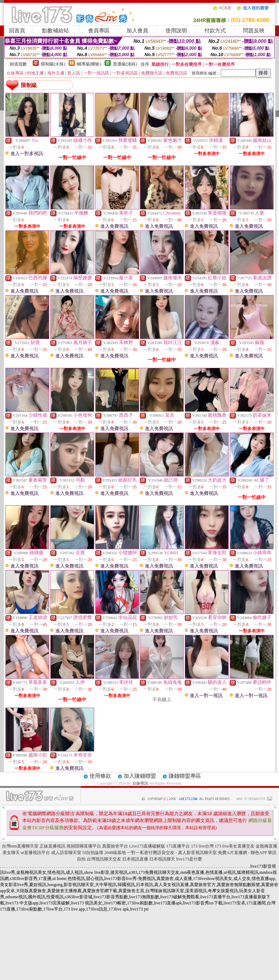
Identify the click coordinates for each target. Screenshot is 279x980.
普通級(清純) (125, 64)
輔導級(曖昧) (89, 64)
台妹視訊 (140, 783)
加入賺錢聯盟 (140, 776)
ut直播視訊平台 (35, 853)
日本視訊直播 (135, 859)
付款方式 (215, 31)
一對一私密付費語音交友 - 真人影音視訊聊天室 (172, 853)
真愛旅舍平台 (115, 846)
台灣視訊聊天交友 (104, 859)
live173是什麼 (189, 859)
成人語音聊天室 (66, 853)
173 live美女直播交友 (235, 846)
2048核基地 (115, 853)
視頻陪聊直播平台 (84, 846)
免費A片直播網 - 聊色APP (242, 853)
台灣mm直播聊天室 (20, 846)
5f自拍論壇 (93, 853)
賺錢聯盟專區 (185, 776)
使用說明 (176, 31)
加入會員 (137, 31)
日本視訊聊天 (162, 859)
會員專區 (99, 31)
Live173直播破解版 (147, 846)
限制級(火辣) (53, 64)
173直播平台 (178, 846)
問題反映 (254, 31)
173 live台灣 (202, 846)
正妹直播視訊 (52, 846)
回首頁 (17, 31)
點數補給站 (56, 31)
